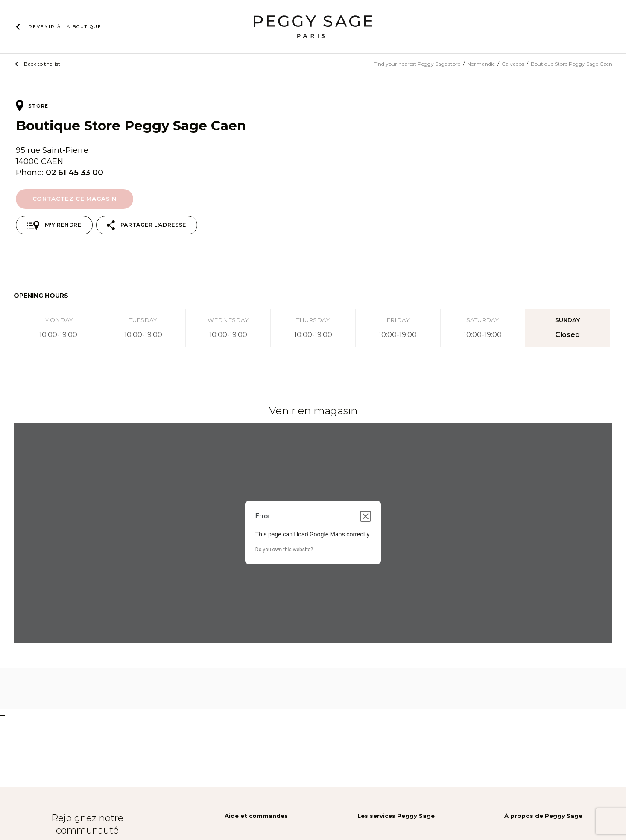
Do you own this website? (284, 550)
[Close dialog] (366, 516)
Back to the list (42, 64)
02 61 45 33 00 (75, 172)
